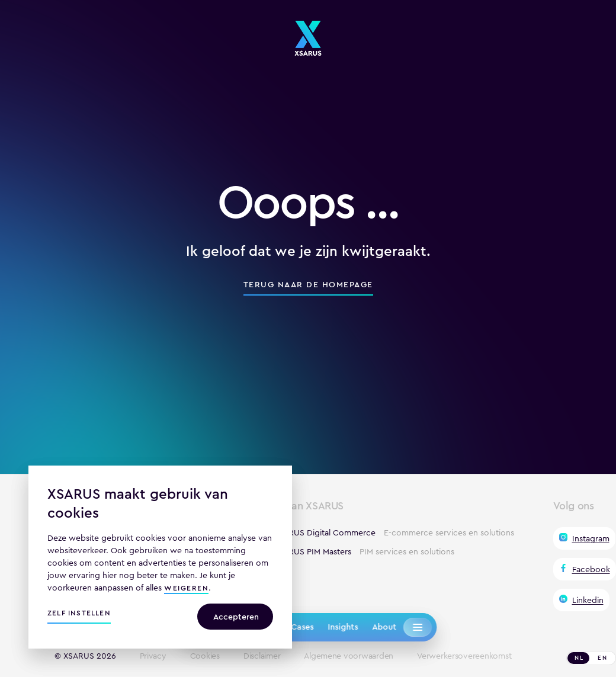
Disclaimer (262, 656)
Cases (302, 627)
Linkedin (588, 600)
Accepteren (236, 617)
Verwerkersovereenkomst (464, 656)
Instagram (591, 538)
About (384, 627)
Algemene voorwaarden (349, 656)
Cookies (205, 656)
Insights (343, 627)
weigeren (186, 589)
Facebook (591, 569)
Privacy (153, 656)
